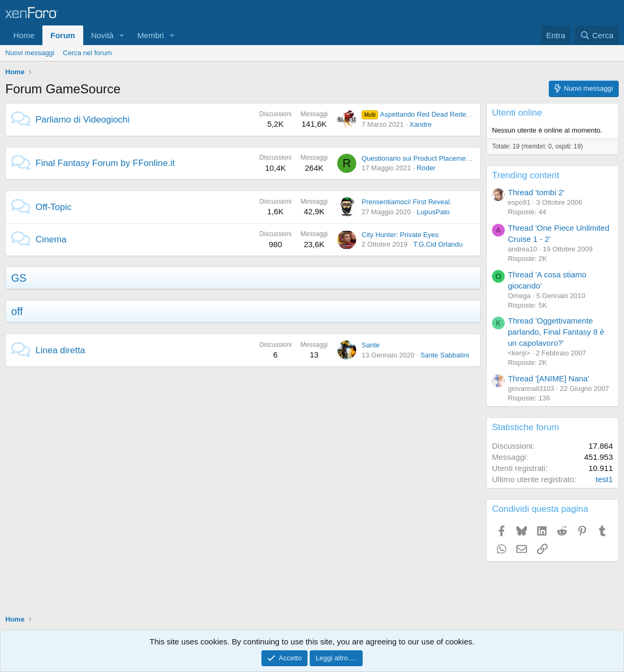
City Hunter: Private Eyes (400, 235)
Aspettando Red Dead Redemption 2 (427, 114)
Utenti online (517, 113)
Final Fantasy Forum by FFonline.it (105, 163)
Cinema (51, 239)
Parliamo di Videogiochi (82, 120)
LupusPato (433, 212)
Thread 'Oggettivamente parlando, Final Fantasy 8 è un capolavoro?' (556, 332)
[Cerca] (597, 35)
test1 (604, 479)
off (17, 311)
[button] (122, 35)
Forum (63, 35)
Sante (371, 345)
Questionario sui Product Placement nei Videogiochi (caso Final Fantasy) (473, 158)
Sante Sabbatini (445, 355)
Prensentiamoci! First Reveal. (407, 202)
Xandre (420, 124)
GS (19, 278)
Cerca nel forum (87, 53)
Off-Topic (54, 207)
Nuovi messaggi (30, 53)
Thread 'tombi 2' (536, 192)
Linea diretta (60, 350)
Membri (151, 35)
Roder (426, 168)
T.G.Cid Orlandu (438, 244)
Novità (103, 35)
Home (24, 35)
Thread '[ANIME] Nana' (548, 378)
